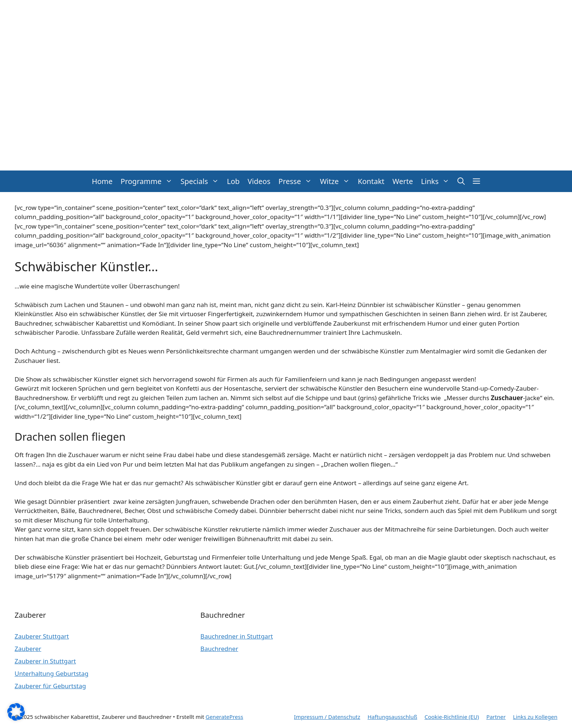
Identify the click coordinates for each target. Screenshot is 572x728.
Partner (496, 717)
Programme (149, 181)
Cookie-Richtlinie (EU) (452, 717)
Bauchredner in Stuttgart (237, 636)
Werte (403, 181)
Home (102, 181)
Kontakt (371, 181)
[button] (461, 181)
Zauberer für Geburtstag (50, 686)
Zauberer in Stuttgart (45, 661)
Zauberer (28, 649)
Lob (233, 181)
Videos (259, 181)
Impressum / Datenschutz (327, 717)
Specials (202, 181)
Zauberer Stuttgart (42, 636)
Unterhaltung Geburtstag (52, 673)
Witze (337, 181)
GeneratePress (224, 717)
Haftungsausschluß (393, 717)
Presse (297, 181)
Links (437, 181)
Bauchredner (219, 649)
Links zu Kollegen (535, 717)
